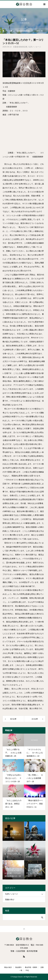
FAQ (27, 970)
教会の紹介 (8, 967)
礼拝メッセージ (35, 47)
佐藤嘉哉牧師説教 (20, 47)
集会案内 (18, 967)
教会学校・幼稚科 (31, 967)
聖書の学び (10, 900)
